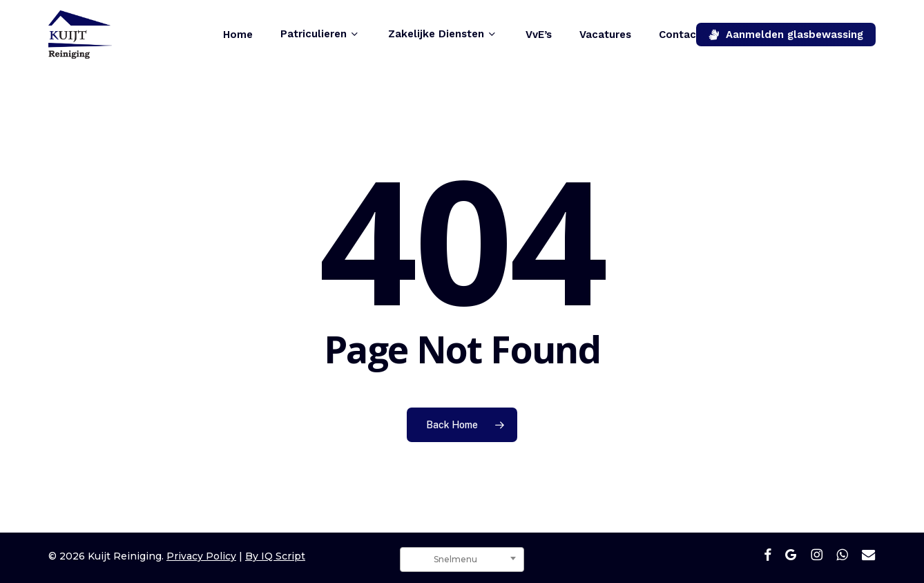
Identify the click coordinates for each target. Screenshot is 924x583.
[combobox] (462, 560)
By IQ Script (275, 556)
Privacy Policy (201, 556)
